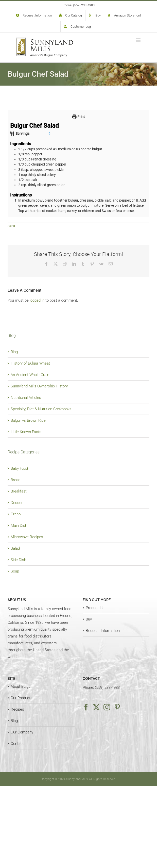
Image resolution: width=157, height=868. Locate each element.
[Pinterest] (117, 707)
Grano (16, 514)
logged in (37, 300)
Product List (96, 608)
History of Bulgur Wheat (30, 363)
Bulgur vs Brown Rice (28, 420)
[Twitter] (96, 707)
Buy (89, 619)
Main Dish (19, 526)
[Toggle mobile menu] (139, 40)
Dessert (17, 503)
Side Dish (18, 560)
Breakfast (19, 491)
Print (78, 117)
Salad (11, 226)
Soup (15, 571)
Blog (14, 352)
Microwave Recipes (27, 537)
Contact (17, 744)
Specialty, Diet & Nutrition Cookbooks (41, 409)
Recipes (17, 709)
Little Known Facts (26, 432)
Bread (15, 480)
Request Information (103, 631)
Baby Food (19, 468)
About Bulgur (21, 686)
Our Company (22, 732)
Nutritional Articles (26, 398)
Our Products (22, 698)
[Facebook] (86, 707)
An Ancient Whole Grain (30, 375)
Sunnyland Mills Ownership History (39, 386)
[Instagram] (107, 707)
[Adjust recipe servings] (49, 134)
